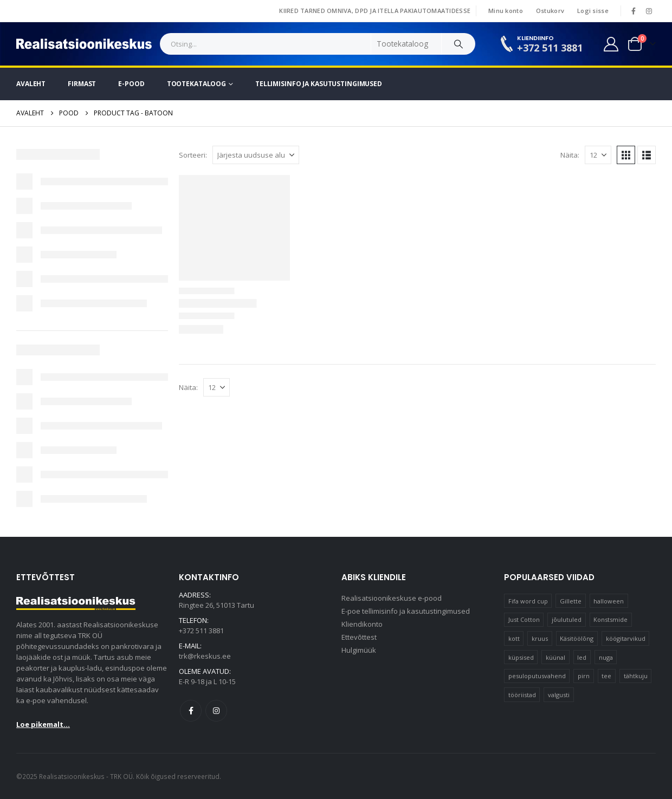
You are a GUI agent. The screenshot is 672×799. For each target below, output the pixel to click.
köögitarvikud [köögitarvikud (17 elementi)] (626, 638)
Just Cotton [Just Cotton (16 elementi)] (524, 619)
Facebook (191, 711)
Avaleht (31, 84)
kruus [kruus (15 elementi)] (540, 638)
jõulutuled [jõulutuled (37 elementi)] (567, 619)
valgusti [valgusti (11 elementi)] (559, 695)
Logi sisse (593, 11)
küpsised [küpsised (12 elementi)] (521, 657)
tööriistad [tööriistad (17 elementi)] (522, 695)
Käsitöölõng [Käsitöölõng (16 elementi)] (577, 638)
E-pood (131, 84)
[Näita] (598, 155)
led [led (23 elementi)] (582, 657)
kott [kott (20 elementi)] (514, 638)
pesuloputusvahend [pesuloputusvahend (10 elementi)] (537, 676)
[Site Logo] (84, 44)
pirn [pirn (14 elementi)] (584, 676)
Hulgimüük (359, 650)
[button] (626, 155)
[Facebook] (634, 11)
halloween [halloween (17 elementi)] (609, 601)
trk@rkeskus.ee (205, 656)
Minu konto (506, 11)
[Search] (458, 44)
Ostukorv (550, 11)
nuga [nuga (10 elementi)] (606, 657)
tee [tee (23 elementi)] (606, 676)
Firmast (82, 84)
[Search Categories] (406, 44)
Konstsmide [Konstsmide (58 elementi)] (610, 619)
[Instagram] (649, 11)
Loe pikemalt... (43, 724)
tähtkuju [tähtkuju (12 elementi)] (636, 676)
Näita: (570, 155)
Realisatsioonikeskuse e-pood (392, 598)
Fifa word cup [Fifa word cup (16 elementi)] (528, 601)
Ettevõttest (359, 637)
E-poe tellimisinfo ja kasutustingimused (406, 611)
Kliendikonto (362, 624)
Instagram (216, 711)
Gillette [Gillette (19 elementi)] (571, 601)
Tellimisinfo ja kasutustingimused (319, 84)
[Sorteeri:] (256, 155)
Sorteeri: (193, 155)
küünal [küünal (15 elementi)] (555, 657)
